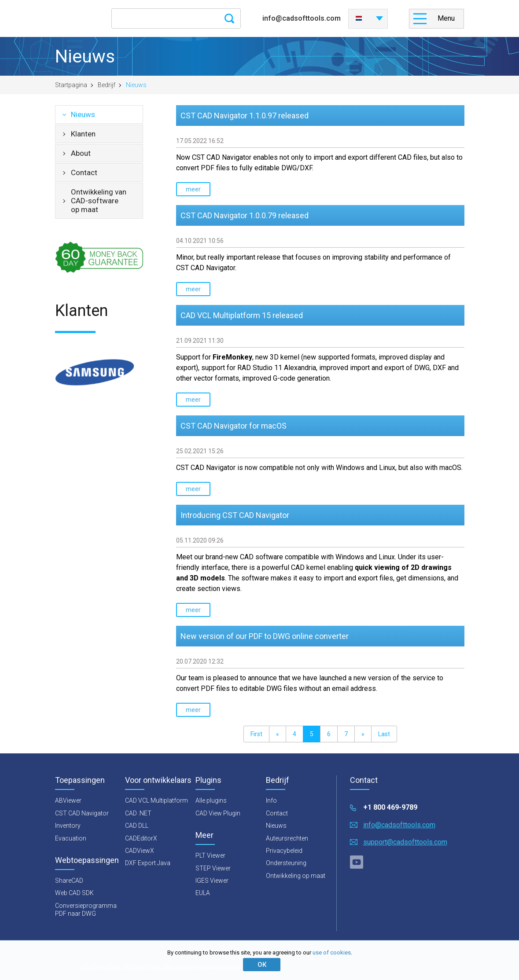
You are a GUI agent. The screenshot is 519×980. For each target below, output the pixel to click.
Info (271, 800)
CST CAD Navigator (82, 813)
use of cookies (332, 952)
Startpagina (71, 85)
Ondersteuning (286, 863)
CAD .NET (138, 813)
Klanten (83, 134)
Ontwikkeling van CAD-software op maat (99, 201)
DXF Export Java (148, 863)
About (81, 153)
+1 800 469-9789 (390, 807)
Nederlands (359, 18)
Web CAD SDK (74, 893)
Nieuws (83, 114)
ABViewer (68, 800)
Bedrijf (107, 85)
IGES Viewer (212, 881)
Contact (84, 173)
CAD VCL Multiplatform (156, 800)
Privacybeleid (284, 851)
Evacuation (71, 838)
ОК (262, 965)
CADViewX (140, 851)
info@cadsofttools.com (302, 18)
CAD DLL (137, 826)
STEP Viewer (213, 868)
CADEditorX (141, 838)
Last (384, 734)
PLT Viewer (210, 855)
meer (193, 189)
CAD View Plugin (218, 813)
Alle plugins (211, 800)
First (256, 734)
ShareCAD (69, 881)
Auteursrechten (287, 838)
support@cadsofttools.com (405, 842)
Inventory (68, 826)
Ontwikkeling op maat (296, 876)
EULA (203, 893)
